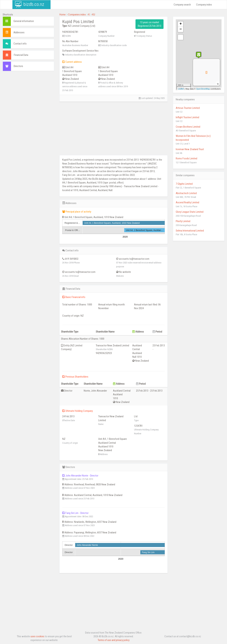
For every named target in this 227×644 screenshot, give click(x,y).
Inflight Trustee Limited (187, 117)
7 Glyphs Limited (184, 184)
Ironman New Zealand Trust (190, 149)
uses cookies (37, 636)
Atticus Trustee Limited (188, 108)
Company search (182, 5)
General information (24, 21)
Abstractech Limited (186, 193)
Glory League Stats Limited (190, 212)
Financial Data (21, 55)
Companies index (77, 15)
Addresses (19, 32)
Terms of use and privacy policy (114, 640)
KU (94, 15)
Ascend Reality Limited (187, 202)
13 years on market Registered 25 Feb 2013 (150, 24)
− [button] (181, 29)
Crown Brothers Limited (188, 127)
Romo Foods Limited (186, 158)
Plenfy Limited (183, 221)
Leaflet (181, 89)
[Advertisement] (28, 128)
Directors (18, 66)
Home (63, 15)
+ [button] (181, 24)
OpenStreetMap (203, 89)
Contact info (20, 44)
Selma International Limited (190, 231)
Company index (204, 5)
